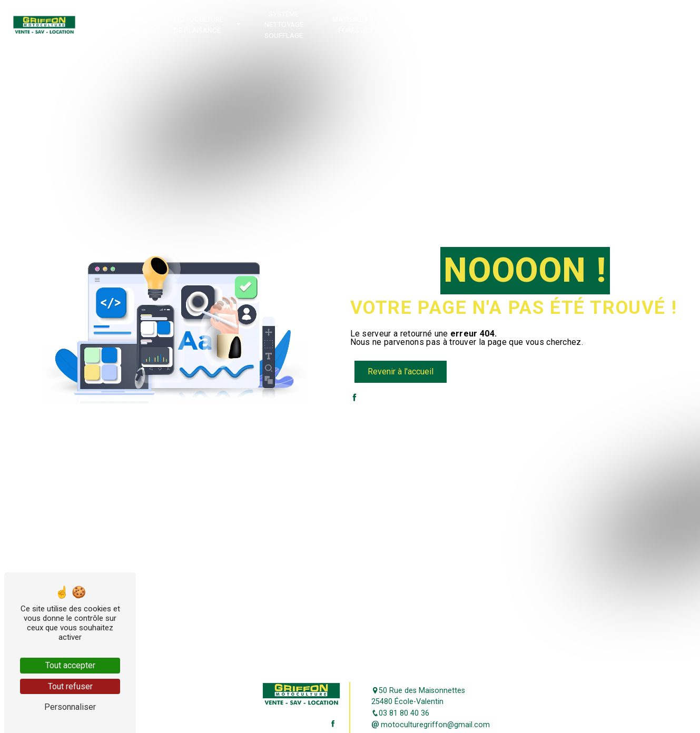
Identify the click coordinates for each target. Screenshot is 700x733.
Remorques (413, 24)
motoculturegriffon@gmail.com (431, 725)
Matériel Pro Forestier (356, 24)
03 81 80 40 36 (400, 713)
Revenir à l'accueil (401, 372)
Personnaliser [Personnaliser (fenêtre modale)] (70, 707)
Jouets (611, 24)
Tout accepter (70, 665)
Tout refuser (70, 686)
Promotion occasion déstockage (469, 24)
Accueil (96, 24)
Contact (652, 24)
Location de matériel (563, 24)
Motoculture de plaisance (199, 24)
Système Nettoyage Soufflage (284, 24)
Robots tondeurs (141, 24)
